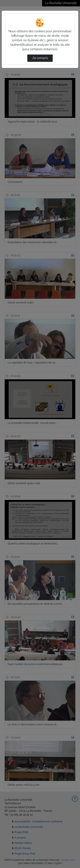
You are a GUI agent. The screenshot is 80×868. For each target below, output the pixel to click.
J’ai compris (40, 58)
